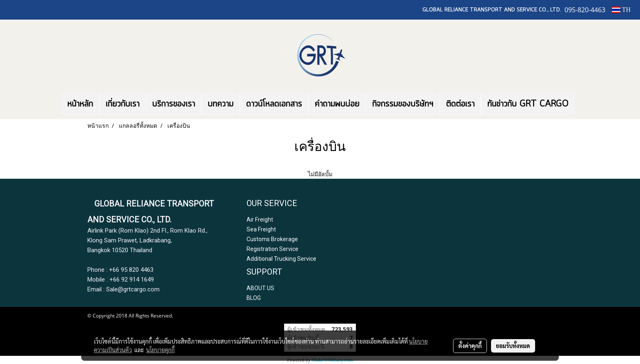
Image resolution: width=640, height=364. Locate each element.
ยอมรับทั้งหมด (513, 346)
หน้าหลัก (80, 104)
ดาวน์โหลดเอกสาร (274, 104)
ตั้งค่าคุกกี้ (470, 346)
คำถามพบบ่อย (337, 104)
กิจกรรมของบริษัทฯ (403, 104)
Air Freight (260, 220)
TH (621, 10)
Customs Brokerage (272, 239)
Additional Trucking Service (281, 259)
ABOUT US (260, 288)
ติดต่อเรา (460, 104)
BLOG (254, 298)
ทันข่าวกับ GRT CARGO (528, 104)
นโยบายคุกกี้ (160, 350)
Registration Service (272, 249)
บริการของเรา (174, 104)
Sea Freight (261, 229)
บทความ (221, 104)
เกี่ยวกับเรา (123, 104)
